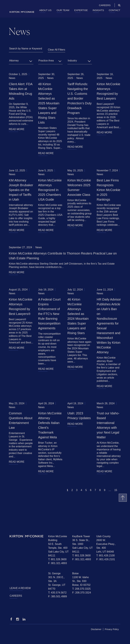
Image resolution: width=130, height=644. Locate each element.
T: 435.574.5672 (57, 593)
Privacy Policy (112, 629)
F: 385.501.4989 (58, 596)
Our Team (63, 10)
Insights (98, 10)
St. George (54, 573)
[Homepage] (26, 536)
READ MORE (17, 129)
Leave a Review (20, 588)
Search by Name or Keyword (26, 49)
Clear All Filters (56, 50)
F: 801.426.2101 (106, 559)
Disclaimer (96, 629)
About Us (45, 10)
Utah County (103, 536)
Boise (75, 573)
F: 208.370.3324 (82, 593)
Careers (105, 5)
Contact (115, 10)
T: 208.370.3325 (81, 589)
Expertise (81, 10)
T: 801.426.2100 (106, 556)
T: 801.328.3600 (57, 559)
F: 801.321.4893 (58, 563)
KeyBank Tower (81, 536)
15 (116, 490)
